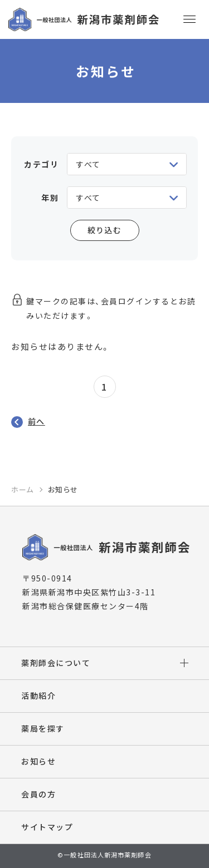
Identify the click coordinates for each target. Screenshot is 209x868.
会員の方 (38, 794)
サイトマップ (47, 827)
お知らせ (38, 761)
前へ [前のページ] (37, 421)
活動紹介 (38, 696)
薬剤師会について (56, 663)
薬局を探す (43, 728)
